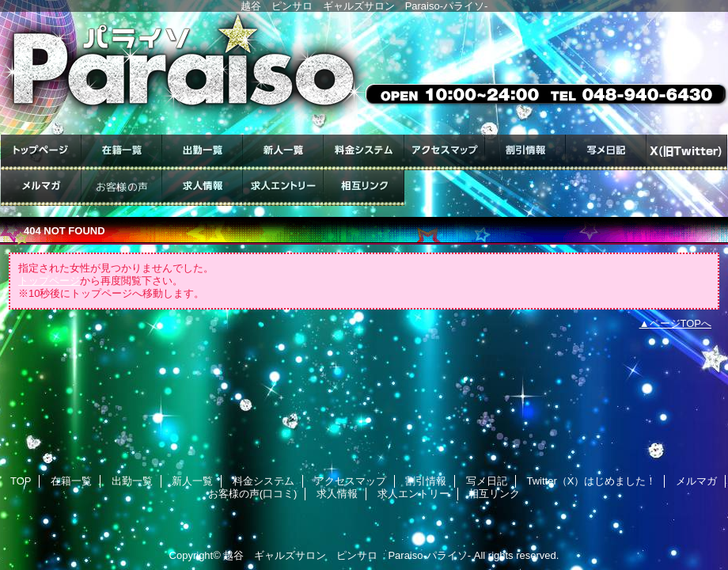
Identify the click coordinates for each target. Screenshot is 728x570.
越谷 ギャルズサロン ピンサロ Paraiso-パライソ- (347, 555)
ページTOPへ (681, 323)
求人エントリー (283, 188)
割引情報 (525, 152)
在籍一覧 (122, 152)
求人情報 (203, 188)
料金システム (364, 152)
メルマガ (41, 188)
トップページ (49, 281)
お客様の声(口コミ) (122, 188)
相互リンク (364, 188)
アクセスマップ (445, 152)
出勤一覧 (203, 152)
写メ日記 (606, 152)
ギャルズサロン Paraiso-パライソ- (364, 73)
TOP (41, 152)
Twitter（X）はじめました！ (687, 152)
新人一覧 (283, 152)
